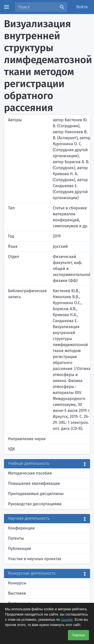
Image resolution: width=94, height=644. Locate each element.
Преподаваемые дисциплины (36, 494)
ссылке (67, 620)
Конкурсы (17, 583)
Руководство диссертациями (35, 504)
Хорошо (78, 635)
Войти (82, 7)
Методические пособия (30, 473)
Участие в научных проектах (35, 559)
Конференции (21, 528)
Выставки (17, 593)
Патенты (16, 538)
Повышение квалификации (34, 483)
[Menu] (7, 7)
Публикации (20, 549)
